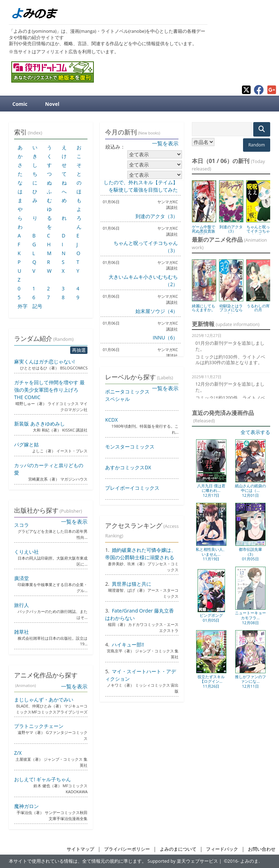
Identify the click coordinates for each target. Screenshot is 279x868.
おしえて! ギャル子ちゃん (43, 779)
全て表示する (255, 432)
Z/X (18, 753)
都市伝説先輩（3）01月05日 (250, 554)
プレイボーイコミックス (132, 488)
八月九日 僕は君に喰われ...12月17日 (211, 490)
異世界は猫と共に (132, 584)
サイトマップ (80, 849)
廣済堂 (22, 578)
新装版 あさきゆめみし (40, 424)
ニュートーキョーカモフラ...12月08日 (250, 617)
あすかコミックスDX (128, 467)
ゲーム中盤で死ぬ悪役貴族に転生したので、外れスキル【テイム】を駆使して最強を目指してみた (141, 182)
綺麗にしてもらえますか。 (204, 308)
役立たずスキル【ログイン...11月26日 (211, 681)
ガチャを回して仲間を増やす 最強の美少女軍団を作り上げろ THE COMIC (49, 390)
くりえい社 (26, 552)
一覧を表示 (165, 143)
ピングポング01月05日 (211, 618)
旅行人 (22, 605)
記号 (37, 306)
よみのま (249, 861)
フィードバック (222, 849)
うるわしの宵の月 (258, 308)
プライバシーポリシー (127, 849)
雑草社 (22, 632)
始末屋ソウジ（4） (157, 311)
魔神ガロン (26, 806)
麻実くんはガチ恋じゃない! (44, 361)
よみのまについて (178, 849)
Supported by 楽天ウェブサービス (183, 861)
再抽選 (79, 350)
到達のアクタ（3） (157, 216)
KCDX (111, 420)
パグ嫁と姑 (26, 444)
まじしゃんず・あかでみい (44, 700)
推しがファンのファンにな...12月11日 (250, 681)
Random (257, 145)
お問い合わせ (262, 849)
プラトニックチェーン (39, 726)
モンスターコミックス (130, 447)
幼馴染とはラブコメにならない (231, 310)
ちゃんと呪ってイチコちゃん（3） (258, 231)
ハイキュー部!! (128, 644)
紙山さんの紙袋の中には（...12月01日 (250, 490)
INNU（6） (165, 337)
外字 (23, 306)
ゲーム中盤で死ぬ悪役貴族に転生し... (204, 231)
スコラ (22, 525)
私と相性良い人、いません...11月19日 (211, 554)
